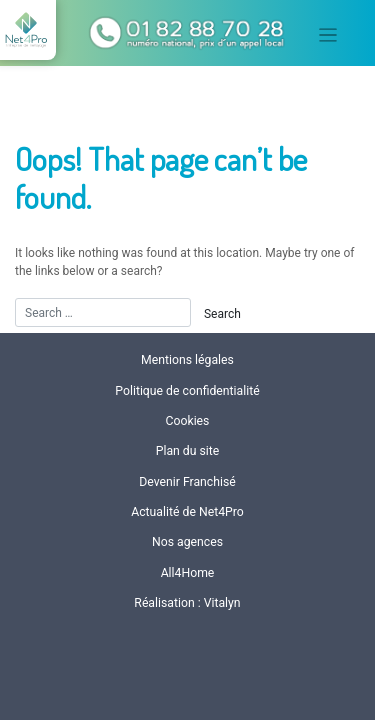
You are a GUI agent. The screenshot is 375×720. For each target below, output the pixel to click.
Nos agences (187, 542)
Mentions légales (187, 360)
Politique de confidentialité (187, 391)
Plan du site (188, 451)
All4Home (188, 573)
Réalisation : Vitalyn (187, 603)
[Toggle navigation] (328, 35)
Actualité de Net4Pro (187, 512)
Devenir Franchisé (187, 482)
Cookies (188, 421)
